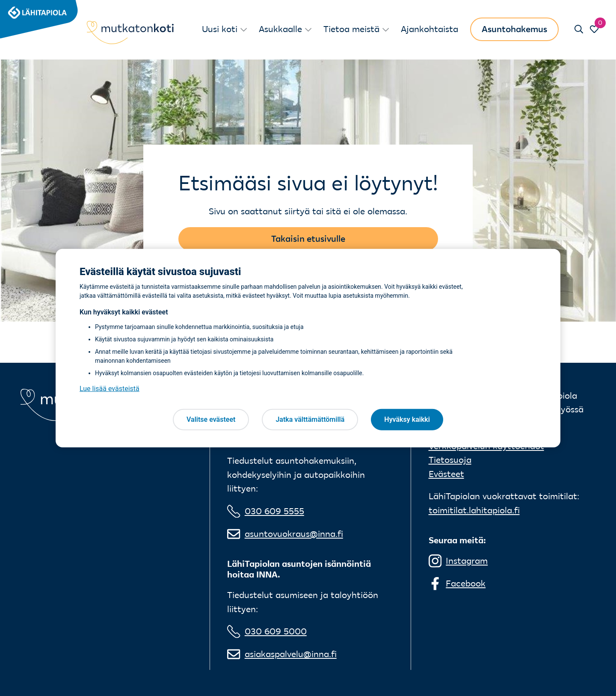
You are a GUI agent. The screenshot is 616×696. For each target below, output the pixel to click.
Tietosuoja (450, 460)
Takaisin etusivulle (308, 238)
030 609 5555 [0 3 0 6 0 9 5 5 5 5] (274, 511)
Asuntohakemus (514, 29)
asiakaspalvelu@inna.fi (291, 654)
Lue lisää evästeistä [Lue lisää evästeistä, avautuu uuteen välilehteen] (110, 389)
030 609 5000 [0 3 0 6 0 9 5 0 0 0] (276, 631)
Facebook (466, 583)
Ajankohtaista (429, 29)
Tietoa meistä (351, 29)
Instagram (467, 561)
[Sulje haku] (579, 29)
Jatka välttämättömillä (310, 419)
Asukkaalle (280, 29)
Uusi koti (220, 29)
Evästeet (446, 474)
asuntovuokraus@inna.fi (294, 534)
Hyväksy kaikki (407, 419)
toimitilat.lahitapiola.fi (474, 510)
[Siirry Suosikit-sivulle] (594, 29)
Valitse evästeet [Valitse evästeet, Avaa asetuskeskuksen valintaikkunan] (211, 419)
